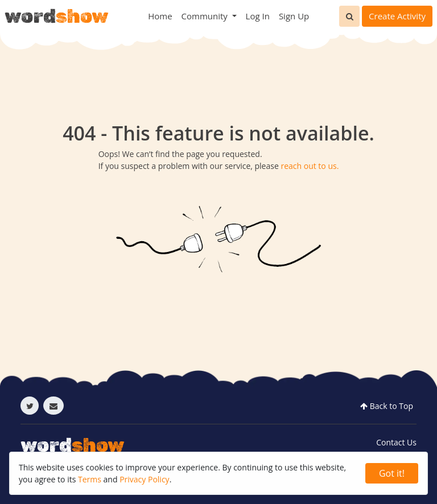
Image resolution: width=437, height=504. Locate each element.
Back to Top (386, 406)
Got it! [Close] (392, 473)
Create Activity (397, 16)
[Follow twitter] (30, 406)
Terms (90, 479)
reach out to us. (310, 166)
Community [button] (206, 16)
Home (160, 16)
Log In (258, 16)
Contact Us (396, 442)
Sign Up (294, 16)
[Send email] (53, 406)
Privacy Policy (144, 479)
